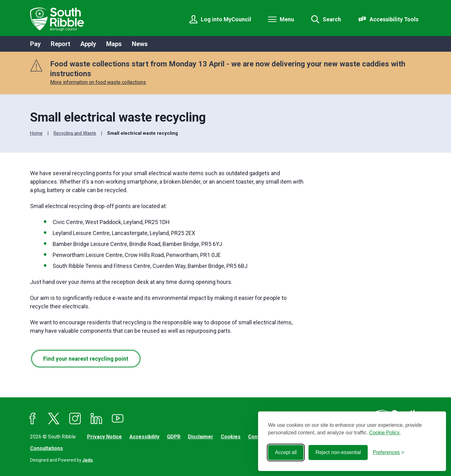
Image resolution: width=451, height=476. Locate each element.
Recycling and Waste (75, 133)
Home (36, 133)
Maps (114, 44)
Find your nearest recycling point (86, 359)
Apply (88, 44)
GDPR (174, 437)
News (140, 44)
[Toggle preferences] (389, 452)
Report (60, 44)
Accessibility (144, 437)
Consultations (47, 448)
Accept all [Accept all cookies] (286, 452)
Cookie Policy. (385, 433)
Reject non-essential (338, 452)
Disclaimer (201, 437)
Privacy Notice (104, 437)
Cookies (231, 437)
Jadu (88, 460)
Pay (35, 44)
